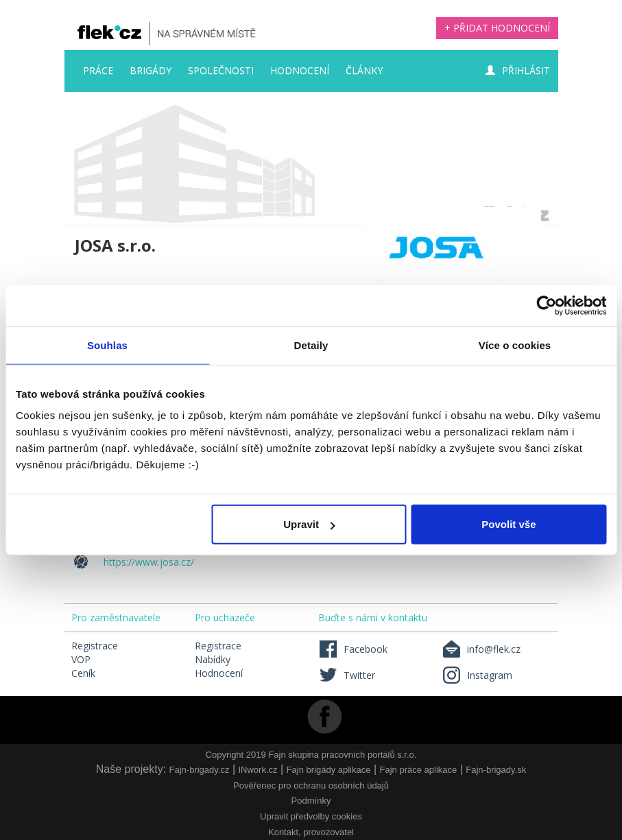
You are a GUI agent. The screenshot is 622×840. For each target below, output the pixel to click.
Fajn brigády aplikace (329, 770)
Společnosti (221, 70)
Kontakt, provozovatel (311, 832)
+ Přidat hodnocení (497, 28)
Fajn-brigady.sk (496, 770)
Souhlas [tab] (107, 345)
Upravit (309, 524)
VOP (81, 659)
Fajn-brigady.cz (200, 770)
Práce (98, 70)
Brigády (151, 70)
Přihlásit (518, 70)
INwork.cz (258, 770)
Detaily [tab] (311, 345)
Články (364, 70)
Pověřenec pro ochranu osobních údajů (311, 785)
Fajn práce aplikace (419, 770)
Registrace (95, 646)
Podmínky (311, 801)
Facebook (353, 649)
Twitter (347, 675)
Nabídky (213, 659)
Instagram (477, 675)
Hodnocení (300, 70)
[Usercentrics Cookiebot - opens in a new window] (546, 305)
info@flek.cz (481, 649)
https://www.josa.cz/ (149, 562)
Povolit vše (509, 524)
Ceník (83, 673)
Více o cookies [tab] (515, 345)
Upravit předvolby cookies (311, 816)
